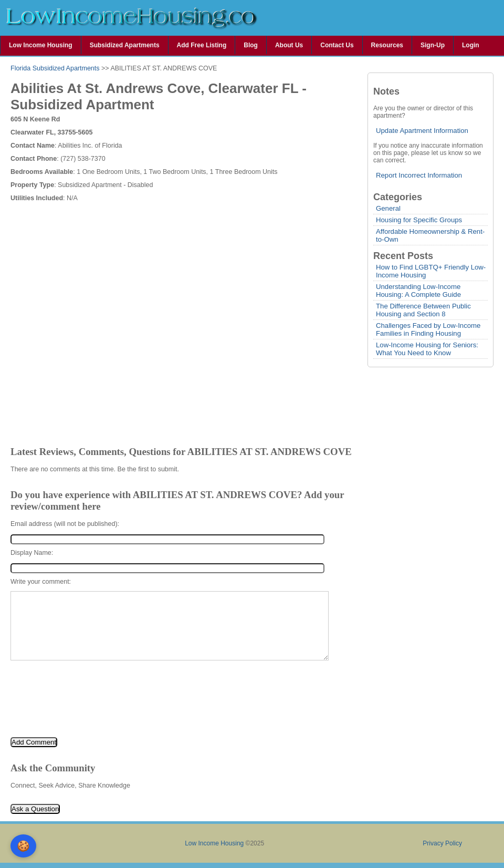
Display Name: (32, 553)
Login (471, 45)
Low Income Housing (41, 45)
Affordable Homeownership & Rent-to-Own (430, 235)
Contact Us (337, 45)
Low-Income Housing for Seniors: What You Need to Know (427, 349)
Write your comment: (41, 582)
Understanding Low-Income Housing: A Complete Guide (418, 291)
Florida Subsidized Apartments (55, 68)
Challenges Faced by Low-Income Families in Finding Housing (428, 329)
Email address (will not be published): (65, 524)
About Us (289, 45)
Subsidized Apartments (125, 45)
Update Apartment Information (422, 131)
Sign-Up (433, 45)
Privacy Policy (442, 843)
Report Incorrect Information (419, 175)
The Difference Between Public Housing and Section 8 (423, 310)
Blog (251, 45)
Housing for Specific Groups (419, 220)
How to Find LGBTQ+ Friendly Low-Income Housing (431, 271)
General (388, 208)
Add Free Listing (202, 45)
